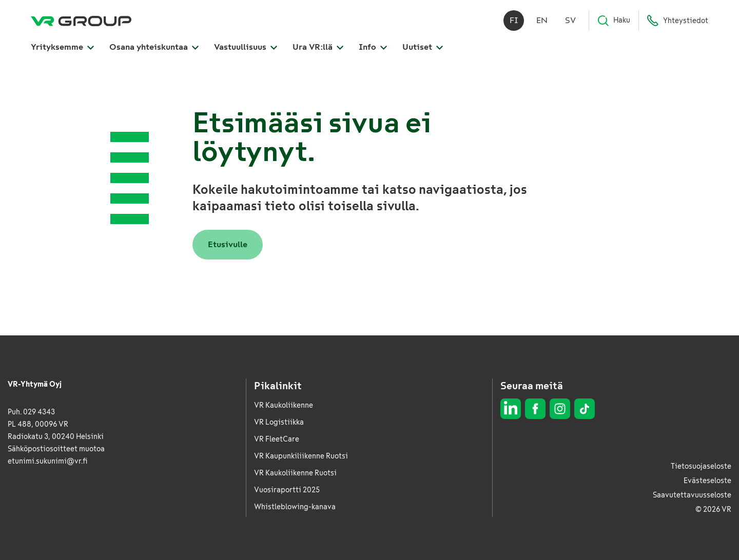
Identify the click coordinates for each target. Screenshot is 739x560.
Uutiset (423, 47)
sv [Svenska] (570, 20)
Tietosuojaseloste (701, 466)
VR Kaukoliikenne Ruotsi (295, 473)
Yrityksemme (62, 47)
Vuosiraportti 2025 (287, 490)
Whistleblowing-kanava (295, 507)
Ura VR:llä (318, 47)
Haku (614, 21)
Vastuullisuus (246, 47)
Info (373, 47)
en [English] (542, 20)
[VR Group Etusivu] (81, 21)
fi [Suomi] (514, 20)
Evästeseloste (707, 481)
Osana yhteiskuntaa (154, 47)
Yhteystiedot (677, 21)
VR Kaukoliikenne (284, 405)
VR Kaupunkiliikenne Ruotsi (301, 456)
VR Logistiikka (279, 422)
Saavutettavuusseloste (692, 495)
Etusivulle (228, 244)
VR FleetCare (277, 439)
